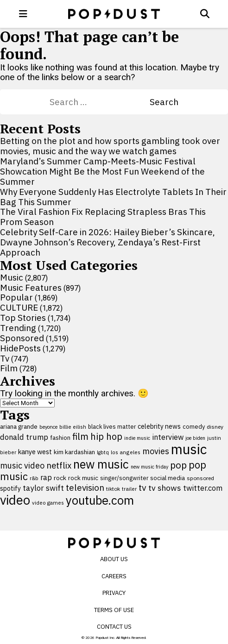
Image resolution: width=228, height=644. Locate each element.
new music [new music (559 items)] (101, 464)
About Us (114, 559)
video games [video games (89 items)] (48, 503)
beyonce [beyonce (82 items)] (48, 427)
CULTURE (19, 307)
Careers (114, 576)
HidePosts (20, 348)
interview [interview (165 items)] (168, 437)
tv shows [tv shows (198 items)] (165, 488)
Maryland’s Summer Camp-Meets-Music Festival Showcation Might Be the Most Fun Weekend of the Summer (102, 171)
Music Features (31, 288)
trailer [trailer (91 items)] (129, 489)
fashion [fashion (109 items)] (60, 438)
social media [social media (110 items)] (168, 478)
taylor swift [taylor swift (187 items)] (43, 488)
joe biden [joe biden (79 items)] (195, 438)
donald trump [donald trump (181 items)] (24, 437)
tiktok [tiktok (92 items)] (113, 489)
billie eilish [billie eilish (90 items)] (73, 427)
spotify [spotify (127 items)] (10, 488)
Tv (5, 358)
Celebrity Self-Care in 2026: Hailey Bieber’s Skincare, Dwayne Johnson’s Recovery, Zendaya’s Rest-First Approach (108, 242)
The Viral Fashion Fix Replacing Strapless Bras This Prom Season (103, 217)
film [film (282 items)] (80, 436)
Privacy (114, 593)
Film (9, 368)
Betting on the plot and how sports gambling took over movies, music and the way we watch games (110, 146)
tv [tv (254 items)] (142, 487)
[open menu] (23, 14)
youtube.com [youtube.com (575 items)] (100, 500)
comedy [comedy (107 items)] (194, 427)
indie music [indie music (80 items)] (137, 438)
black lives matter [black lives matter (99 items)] (112, 426)
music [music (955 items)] (189, 449)
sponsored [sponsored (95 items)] (200, 478)
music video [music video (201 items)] (22, 466)
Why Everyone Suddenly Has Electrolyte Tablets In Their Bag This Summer (113, 197)
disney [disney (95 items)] (215, 427)
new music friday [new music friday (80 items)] (149, 467)
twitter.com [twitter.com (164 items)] (203, 488)
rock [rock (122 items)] (60, 478)
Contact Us (114, 627)
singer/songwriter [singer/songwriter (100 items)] (124, 478)
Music (12, 277)
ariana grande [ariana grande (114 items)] (19, 426)
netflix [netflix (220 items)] (59, 465)
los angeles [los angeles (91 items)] (126, 452)
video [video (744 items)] (15, 500)
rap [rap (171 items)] (46, 477)
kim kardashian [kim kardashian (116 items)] (74, 452)
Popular (16, 297)
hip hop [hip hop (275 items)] (106, 436)
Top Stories (23, 318)
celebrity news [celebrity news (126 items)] (159, 426)
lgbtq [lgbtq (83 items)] (103, 452)
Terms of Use (114, 610)
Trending (18, 328)
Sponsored (22, 338)
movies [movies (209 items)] (156, 451)
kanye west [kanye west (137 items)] (35, 452)
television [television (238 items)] (85, 488)
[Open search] (205, 14)
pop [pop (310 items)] (178, 465)
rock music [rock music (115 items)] (83, 478)
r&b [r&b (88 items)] (34, 478)
